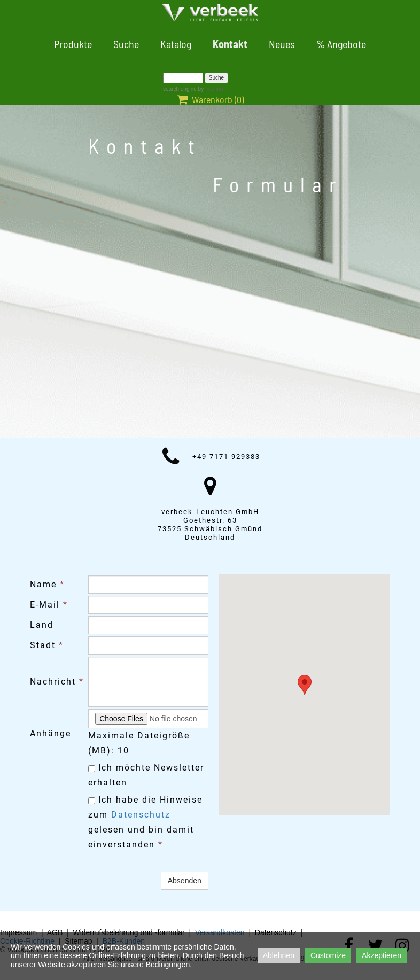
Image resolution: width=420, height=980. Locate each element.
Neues (282, 44)
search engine (180, 89)
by (210, 89)
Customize (328, 955)
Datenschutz (141, 815)
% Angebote (341, 44)
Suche (126, 44)
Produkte (73, 44)
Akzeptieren (382, 955)
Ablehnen (279, 955)
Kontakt (230, 44)
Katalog (176, 44)
